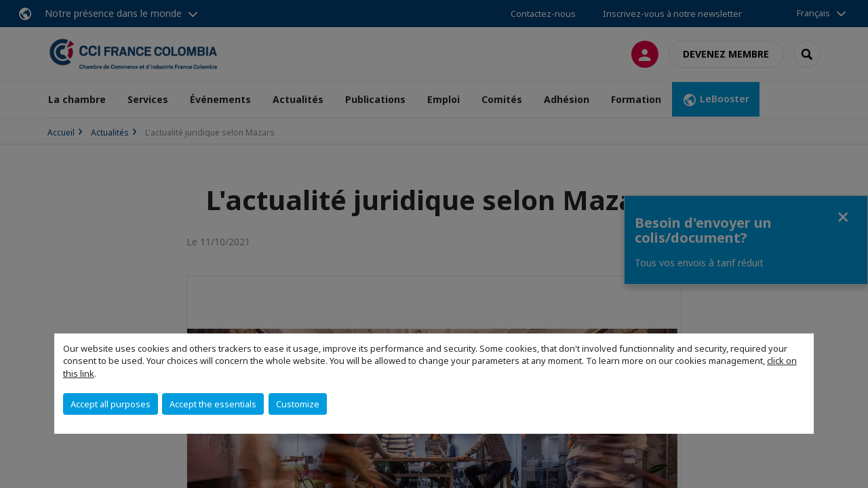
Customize (298, 404)
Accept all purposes (111, 404)
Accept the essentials (213, 404)
